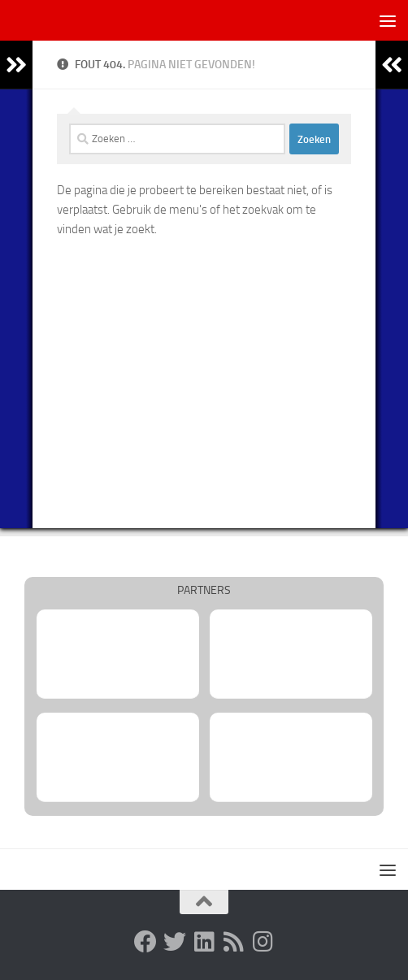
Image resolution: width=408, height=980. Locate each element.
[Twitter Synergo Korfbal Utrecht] (175, 942)
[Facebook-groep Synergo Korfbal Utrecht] (145, 942)
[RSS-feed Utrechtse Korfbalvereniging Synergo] (233, 942)
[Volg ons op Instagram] (263, 942)
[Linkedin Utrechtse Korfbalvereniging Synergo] (204, 942)
